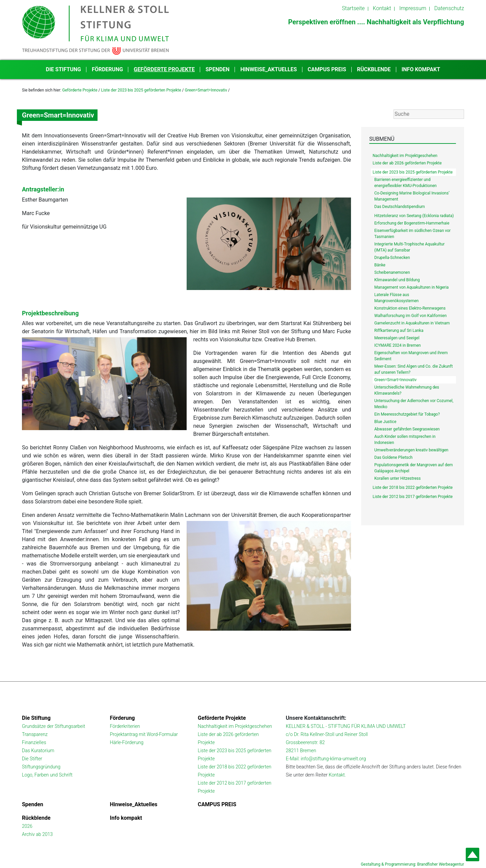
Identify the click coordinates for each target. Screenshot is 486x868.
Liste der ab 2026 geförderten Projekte (407, 163)
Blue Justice (385, 422)
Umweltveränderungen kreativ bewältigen (411, 450)
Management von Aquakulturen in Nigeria (411, 287)
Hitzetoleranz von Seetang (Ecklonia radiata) (414, 216)
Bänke (380, 265)
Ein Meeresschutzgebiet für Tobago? (407, 414)
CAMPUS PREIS (327, 69)
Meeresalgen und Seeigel (397, 338)
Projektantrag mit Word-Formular (144, 734)
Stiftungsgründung (41, 767)
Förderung (107, 69)
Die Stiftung (63, 69)
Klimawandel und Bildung (397, 280)
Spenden (218, 69)
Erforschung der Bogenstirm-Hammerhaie (412, 223)
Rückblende (374, 69)
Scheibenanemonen (392, 272)
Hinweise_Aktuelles (268, 69)
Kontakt (382, 8)
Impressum (413, 8)
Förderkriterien (125, 726)
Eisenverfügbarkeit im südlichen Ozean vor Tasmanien (412, 234)
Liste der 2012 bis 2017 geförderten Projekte (413, 497)
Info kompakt (421, 69)
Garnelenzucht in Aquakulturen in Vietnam (412, 323)
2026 (27, 826)
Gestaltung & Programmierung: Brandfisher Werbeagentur (412, 864)
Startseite (353, 8)
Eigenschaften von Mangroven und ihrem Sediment (411, 356)
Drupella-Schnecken (392, 258)
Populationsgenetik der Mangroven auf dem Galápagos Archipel (414, 468)
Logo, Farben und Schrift (47, 775)
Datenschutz (449, 8)
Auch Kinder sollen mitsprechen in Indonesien (405, 440)
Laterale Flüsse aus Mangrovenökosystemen (396, 298)
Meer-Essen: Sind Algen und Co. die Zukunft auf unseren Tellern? (413, 369)
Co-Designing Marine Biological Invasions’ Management (412, 196)
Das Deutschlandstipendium (400, 207)
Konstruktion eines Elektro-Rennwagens (410, 308)
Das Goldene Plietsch (393, 457)
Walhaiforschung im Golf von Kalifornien (410, 316)
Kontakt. (337, 775)
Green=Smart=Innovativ (206, 90)
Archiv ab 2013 (37, 834)
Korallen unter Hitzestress (397, 478)
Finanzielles (34, 742)
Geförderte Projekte (164, 69)
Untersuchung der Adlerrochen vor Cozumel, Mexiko (414, 404)
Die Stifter (32, 759)
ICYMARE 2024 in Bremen (398, 345)
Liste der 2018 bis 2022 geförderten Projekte (413, 488)
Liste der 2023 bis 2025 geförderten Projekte (141, 90)
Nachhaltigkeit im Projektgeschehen (405, 156)
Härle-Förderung (127, 742)
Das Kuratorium (38, 751)
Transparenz (35, 734)
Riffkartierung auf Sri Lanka (399, 331)
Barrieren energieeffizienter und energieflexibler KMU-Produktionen (406, 183)
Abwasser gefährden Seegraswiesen (407, 429)
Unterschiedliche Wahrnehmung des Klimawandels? (407, 390)
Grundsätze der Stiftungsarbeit (53, 726)
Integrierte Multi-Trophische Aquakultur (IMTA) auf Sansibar (409, 247)
